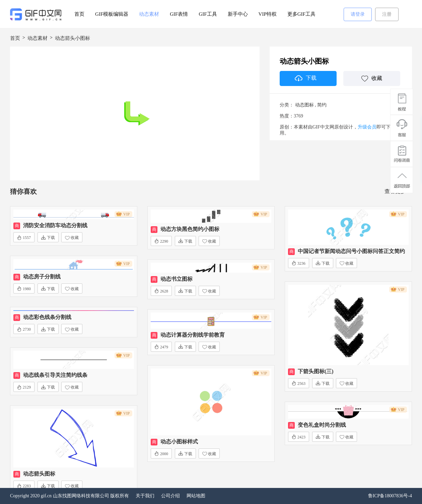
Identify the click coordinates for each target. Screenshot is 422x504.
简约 (322, 105)
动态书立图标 (177, 279)
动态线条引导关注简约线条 (55, 375)
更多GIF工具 (301, 14)
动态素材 (149, 14)
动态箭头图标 (39, 474)
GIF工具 (208, 14)
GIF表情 (179, 14)
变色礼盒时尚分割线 (322, 425)
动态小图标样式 (179, 442)
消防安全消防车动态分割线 (55, 225)
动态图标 (304, 105)
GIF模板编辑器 (112, 14)
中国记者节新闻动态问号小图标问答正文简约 (351, 251)
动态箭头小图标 (73, 38)
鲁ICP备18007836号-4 (390, 496)
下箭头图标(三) (316, 371)
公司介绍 (170, 496)
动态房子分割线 (42, 277)
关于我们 (145, 496)
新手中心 (238, 14)
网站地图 (196, 496)
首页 (79, 14)
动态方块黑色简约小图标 (190, 229)
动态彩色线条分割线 (47, 317)
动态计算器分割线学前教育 (193, 335)
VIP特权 (268, 14)
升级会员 (367, 127)
